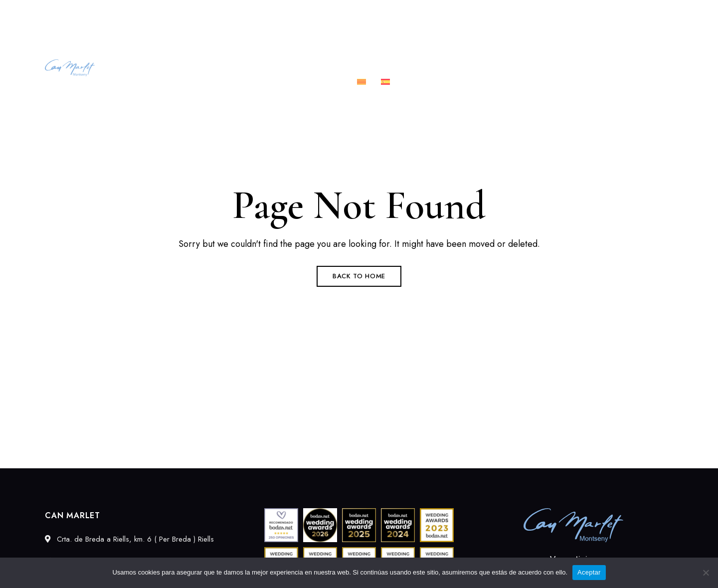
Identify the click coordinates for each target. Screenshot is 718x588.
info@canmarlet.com (637, 13)
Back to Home (359, 276)
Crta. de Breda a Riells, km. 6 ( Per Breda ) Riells (121, 13)
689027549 (561, 13)
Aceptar (589, 572)
